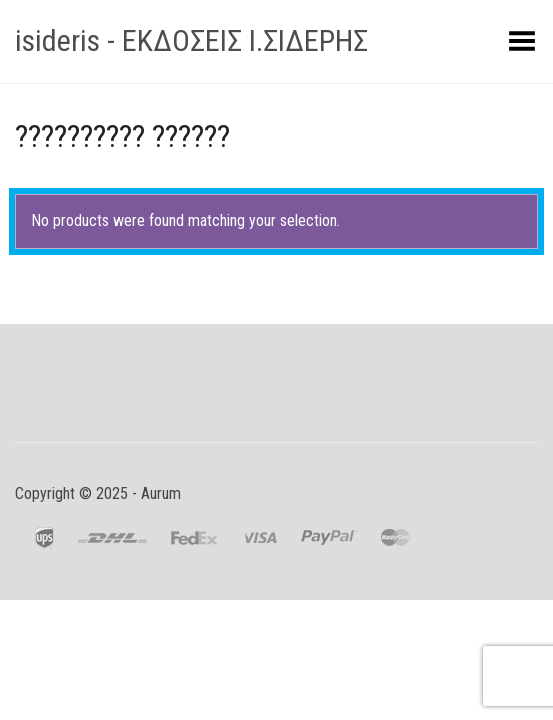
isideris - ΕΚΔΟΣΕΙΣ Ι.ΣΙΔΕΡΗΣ (191, 40)
